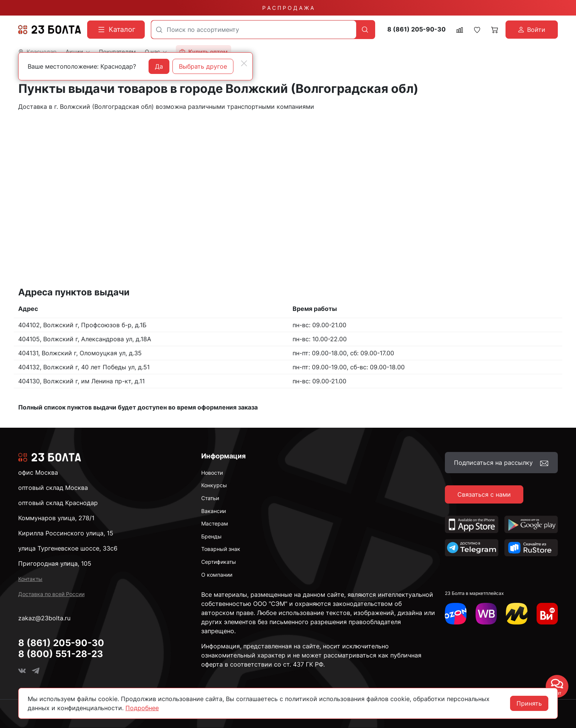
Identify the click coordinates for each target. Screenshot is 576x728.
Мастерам (215, 523)
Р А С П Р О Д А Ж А (288, 8)
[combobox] (254, 30)
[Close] (244, 63)
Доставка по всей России (51, 594)
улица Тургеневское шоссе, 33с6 (68, 548)
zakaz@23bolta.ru (44, 618)
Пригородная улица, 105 (55, 563)
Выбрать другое (203, 66)
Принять (529, 703)
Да (159, 66)
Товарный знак (221, 549)
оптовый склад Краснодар (58, 503)
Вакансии (214, 511)
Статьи (210, 498)
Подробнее (142, 708)
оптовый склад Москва (53, 488)
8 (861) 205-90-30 (416, 29)
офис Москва (38, 472)
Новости (212, 473)
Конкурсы (214, 485)
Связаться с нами (484, 494)
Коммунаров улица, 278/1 (56, 518)
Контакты (30, 579)
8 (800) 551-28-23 (61, 654)
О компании (217, 575)
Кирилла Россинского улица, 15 (66, 533)
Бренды (211, 536)
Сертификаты (219, 562)
